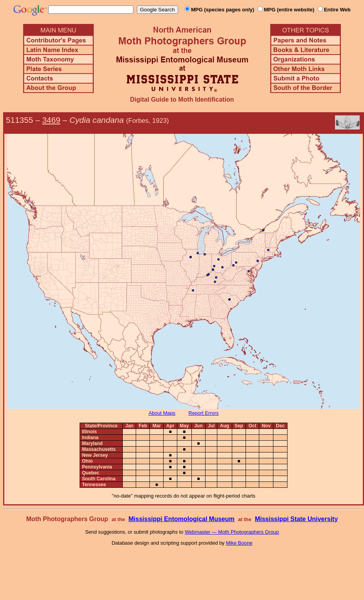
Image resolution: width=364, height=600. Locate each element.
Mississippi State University (297, 519)
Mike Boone (239, 543)
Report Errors (204, 413)
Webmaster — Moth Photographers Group (232, 532)
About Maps (162, 413)
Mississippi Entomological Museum (181, 519)
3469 (51, 120)
